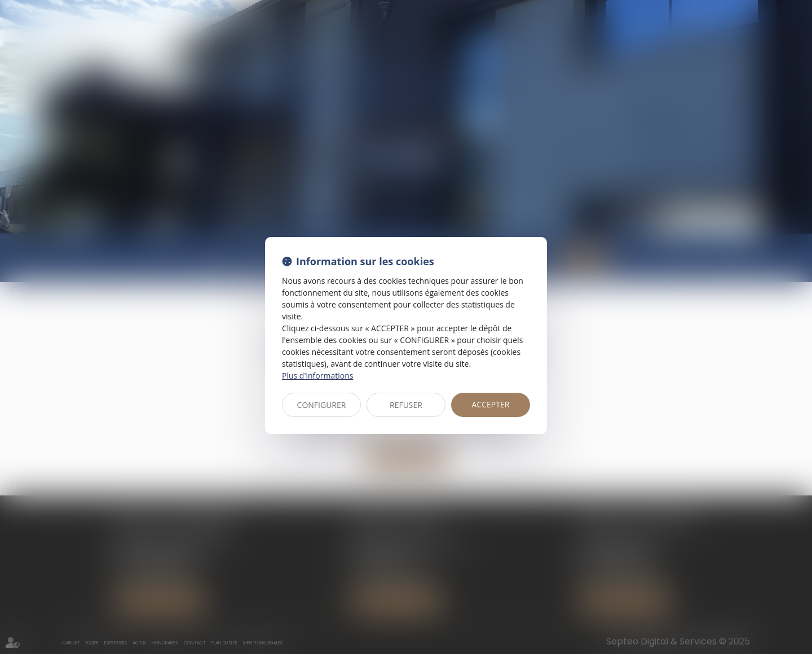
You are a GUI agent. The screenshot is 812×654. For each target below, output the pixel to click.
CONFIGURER (322, 405)
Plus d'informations (317, 376)
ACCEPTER (491, 404)
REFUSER (406, 405)
